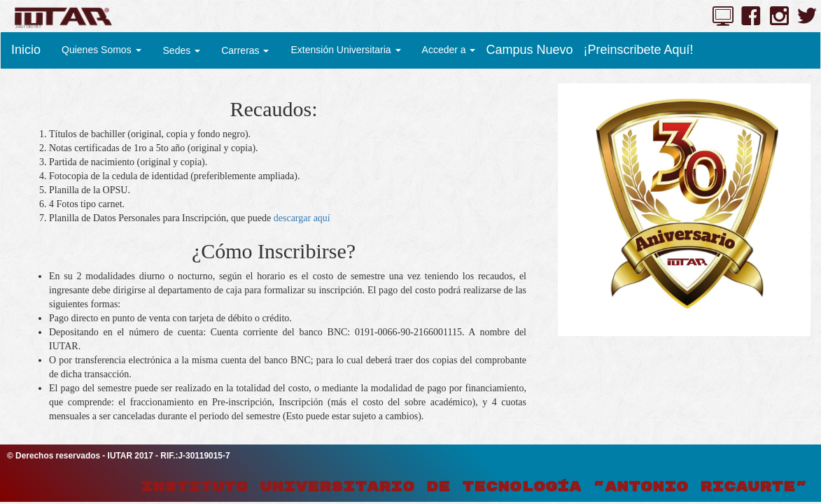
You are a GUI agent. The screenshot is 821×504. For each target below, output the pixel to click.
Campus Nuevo (529, 50)
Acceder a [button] (449, 50)
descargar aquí (302, 218)
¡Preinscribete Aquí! (639, 50)
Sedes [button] (182, 50)
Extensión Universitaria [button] (345, 50)
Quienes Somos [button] (101, 50)
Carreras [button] (245, 50)
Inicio (26, 50)
